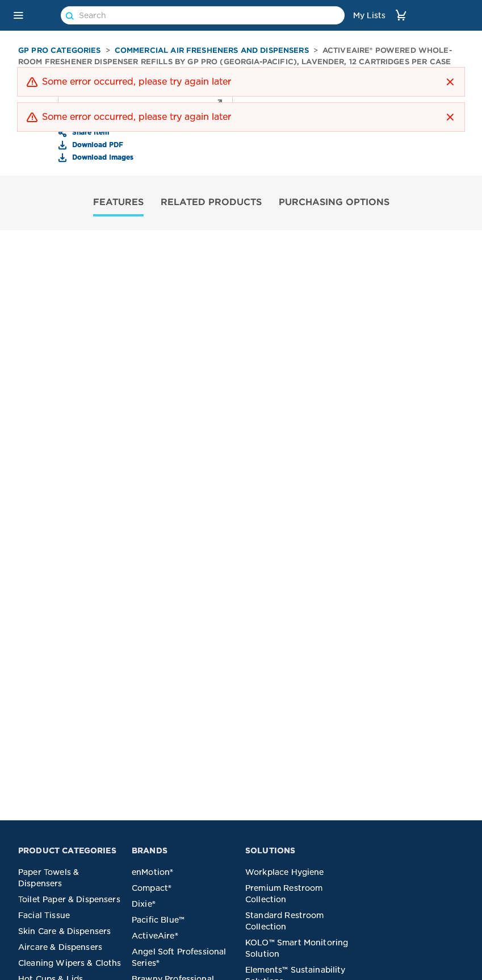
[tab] (118, 203)
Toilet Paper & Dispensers (69, 899)
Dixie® (144, 904)
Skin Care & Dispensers (64, 931)
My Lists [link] (369, 15)
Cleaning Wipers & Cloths (70, 963)
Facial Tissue (44, 915)
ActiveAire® (155, 936)
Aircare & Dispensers (60, 947)
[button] (18, 15)
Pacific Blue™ (158, 920)
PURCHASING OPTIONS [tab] (334, 202)
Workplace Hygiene (285, 872)
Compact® (152, 888)
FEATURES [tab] (118, 202)
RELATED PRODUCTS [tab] (211, 202)
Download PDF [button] (97, 144)
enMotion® (152, 872)
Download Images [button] (102, 157)
